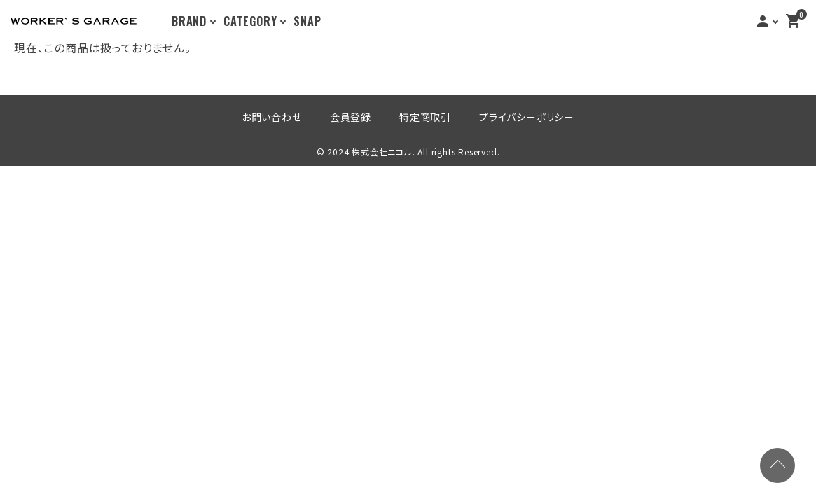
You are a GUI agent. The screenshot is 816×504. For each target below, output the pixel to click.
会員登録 (351, 117)
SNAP (307, 21)
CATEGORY (250, 21)
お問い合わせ (272, 117)
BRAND (189, 21)
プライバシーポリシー (527, 117)
